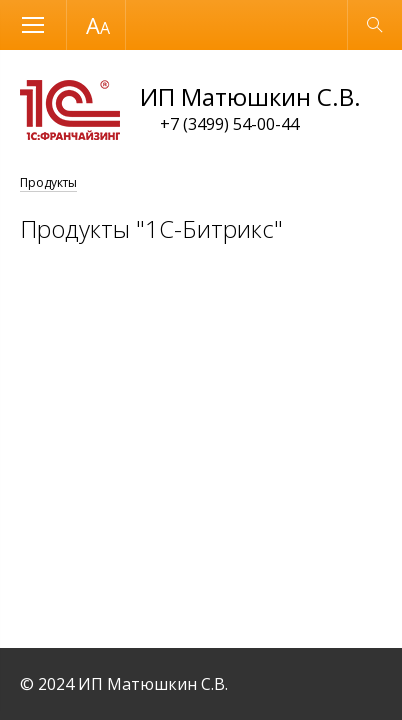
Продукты (48, 182)
